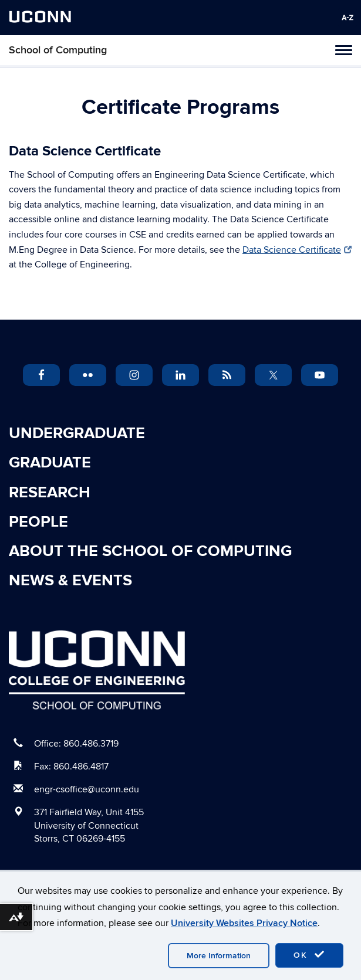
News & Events (70, 581)
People (38, 522)
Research (50, 493)
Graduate (50, 463)
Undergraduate (77, 433)
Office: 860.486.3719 (76, 744)
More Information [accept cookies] (219, 956)
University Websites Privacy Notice (244, 923)
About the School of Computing (150, 551)
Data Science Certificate (297, 250)
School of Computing (58, 50)
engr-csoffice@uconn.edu (87, 789)
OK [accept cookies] (309, 955)
